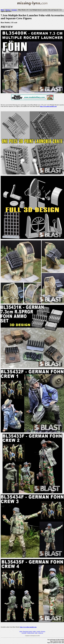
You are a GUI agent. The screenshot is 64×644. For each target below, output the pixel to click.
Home (2, 10)
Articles (39, 631)
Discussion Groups (28, 631)
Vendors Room (31, 633)
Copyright (24, 633)
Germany (14, 10)
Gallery (34, 631)
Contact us (41, 633)
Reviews (8, 10)
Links (36, 633)
